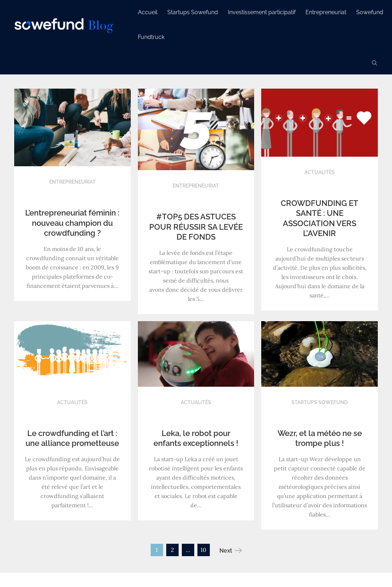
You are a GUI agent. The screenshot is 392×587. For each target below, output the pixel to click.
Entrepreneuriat (328, 12)
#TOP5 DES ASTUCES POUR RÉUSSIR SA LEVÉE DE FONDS (196, 227)
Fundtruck (153, 37)
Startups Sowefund (194, 12)
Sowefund (371, 12)
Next (231, 550)
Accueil (149, 12)
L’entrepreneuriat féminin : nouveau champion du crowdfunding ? (72, 223)
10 (203, 550)
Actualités (320, 172)
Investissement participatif (264, 12)
